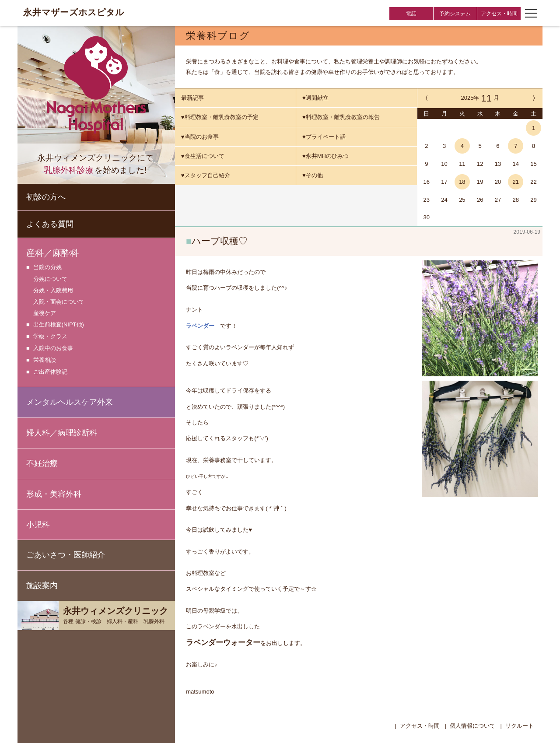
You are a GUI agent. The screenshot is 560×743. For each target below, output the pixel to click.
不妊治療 (42, 463)
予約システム (455, 14)
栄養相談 (45, 360)
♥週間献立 (315, 98)
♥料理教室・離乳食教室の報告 (341, 117)
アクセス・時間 (499, 14)
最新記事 (192, 98)
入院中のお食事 (53, 349)
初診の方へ (46, 197)
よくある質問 (50, 224)
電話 (411, 14)
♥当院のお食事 (200, 137)
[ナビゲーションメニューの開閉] (531, 13)
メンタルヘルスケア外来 (70, 402)
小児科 (38, 525)
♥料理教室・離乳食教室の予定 (220, 117)
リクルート (520, 725)
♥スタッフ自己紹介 (206, 175)
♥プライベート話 (324, 137)
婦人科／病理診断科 (62, 433)
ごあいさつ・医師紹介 (66, 555)
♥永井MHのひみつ (325, 156)
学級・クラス (50, 337)
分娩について (50, 279)
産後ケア (45, 313)
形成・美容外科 (54, 494)
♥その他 (313, 175)
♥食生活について (203, 156)
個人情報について (472, 725)
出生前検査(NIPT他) (59, 325)
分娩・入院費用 (53, 290)
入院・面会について (59, 302)
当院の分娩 (47, 268)
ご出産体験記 (50, 372)
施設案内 (42, 585)
